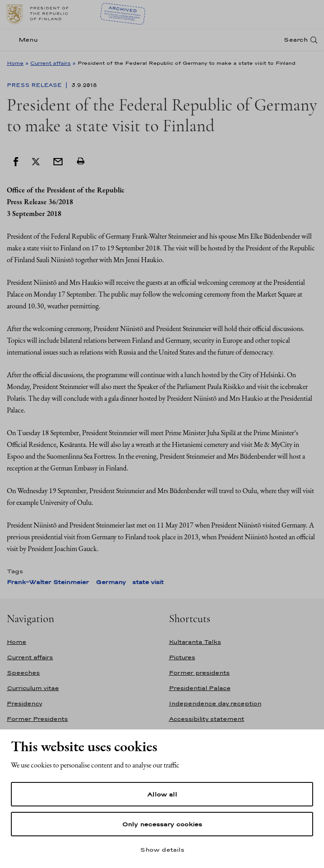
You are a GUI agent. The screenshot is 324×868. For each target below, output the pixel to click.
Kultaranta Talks (195, 642)
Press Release (35, 85)
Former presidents (199, 673)
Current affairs (51, 63)
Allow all (162, 794)
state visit (148, 582)
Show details (162, 849)
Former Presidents (37, 719)
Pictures (182, 657)
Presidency (24, 703)
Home (15, 63)
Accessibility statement (207, 719)
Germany (111, 582)
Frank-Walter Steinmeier (48, 582)
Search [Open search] (296, 40)
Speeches (23, 673)
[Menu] (25, 40)
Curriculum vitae (33, 688)
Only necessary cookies (162, 824)
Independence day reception (215, 703)
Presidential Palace (200, 688)
